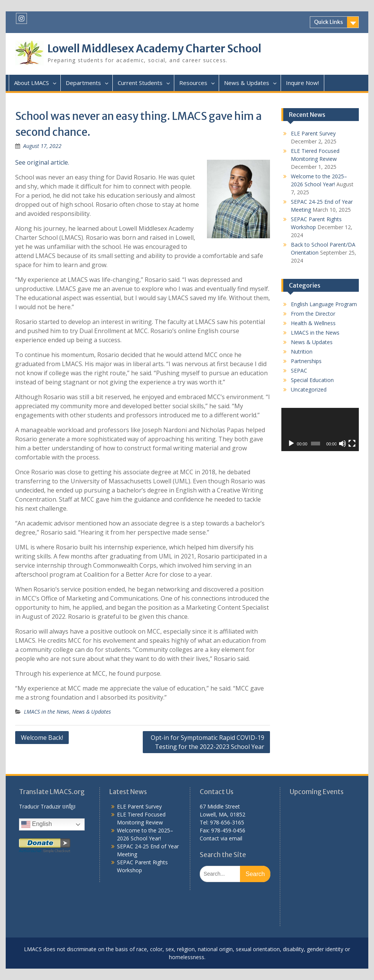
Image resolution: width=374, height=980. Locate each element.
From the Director (313, 314)
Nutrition (302, 352)
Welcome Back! (42, 738)
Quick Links (328, 22)
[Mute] (342, 444)
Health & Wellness (313, 323)
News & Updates (247, 83)
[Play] (291, 444)
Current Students (140, 83)
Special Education (312, 380)
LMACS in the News (47, 712)
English (37, 824)
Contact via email (221, 838)
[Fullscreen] (352, 444)
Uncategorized (309, 389)
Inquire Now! (302, 83)
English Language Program (324, 304)
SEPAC (299, 370)
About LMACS (32, 83)
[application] (320, 430)
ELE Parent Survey (313, 133)
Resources (193, 83)
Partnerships (306, 361)
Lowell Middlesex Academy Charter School (154, 49)
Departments (83, 83)
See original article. (42, 162)
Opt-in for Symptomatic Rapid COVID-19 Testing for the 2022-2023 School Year (208, 742)
